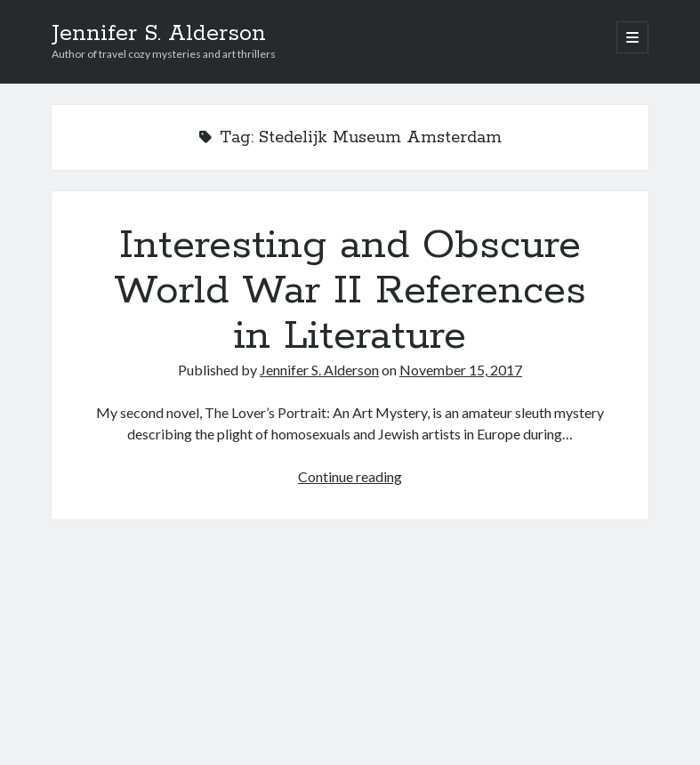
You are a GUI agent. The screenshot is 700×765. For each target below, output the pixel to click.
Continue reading (350, 476)
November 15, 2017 (461, 370)
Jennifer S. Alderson (159, 34)
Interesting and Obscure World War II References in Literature (350, 291)
